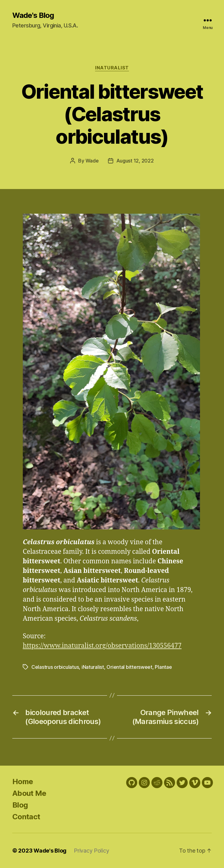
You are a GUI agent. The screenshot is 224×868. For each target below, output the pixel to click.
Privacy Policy (91, 851)
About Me (29, 793)
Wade (92, 161)
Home (23, 782)
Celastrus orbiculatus (55, 667)
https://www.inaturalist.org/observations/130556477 (102, 646)
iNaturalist (112, 68)
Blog (20, 805)
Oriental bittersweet (129, 667)
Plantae (163, 667)
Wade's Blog (33, 15)
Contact (26, 817)
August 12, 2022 (135, 161)
